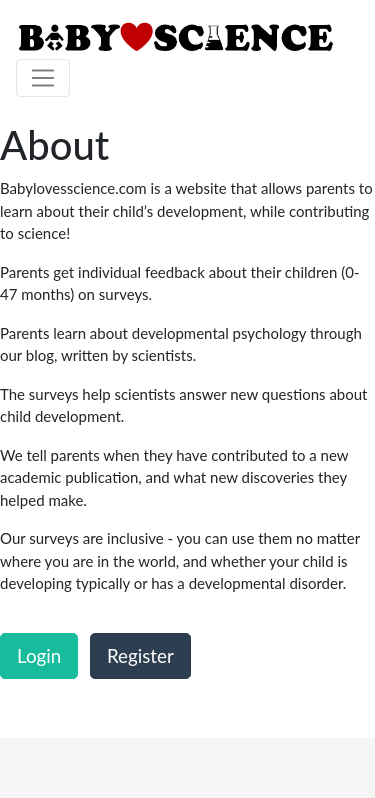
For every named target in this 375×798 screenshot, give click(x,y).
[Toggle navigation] (43, 78)
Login (39, 655)
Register (140, 655)
